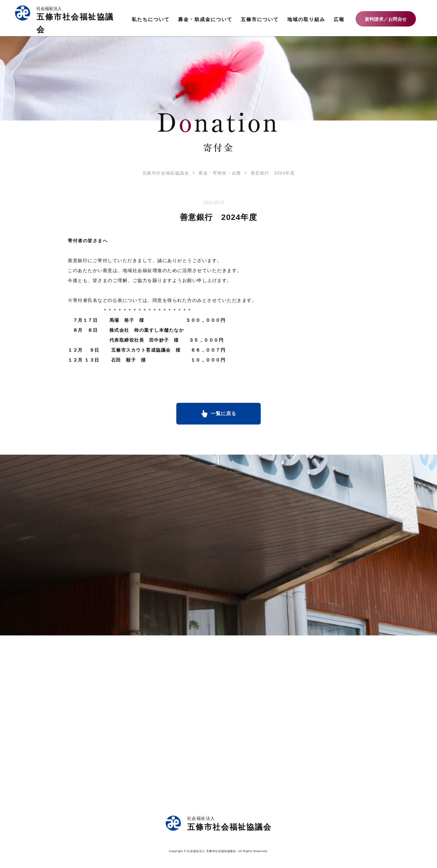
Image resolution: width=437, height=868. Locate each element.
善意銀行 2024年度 (268, 173)
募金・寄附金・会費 (215, 173)
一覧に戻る (223, 414)
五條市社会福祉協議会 (166, 173)
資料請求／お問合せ (386, 19)
